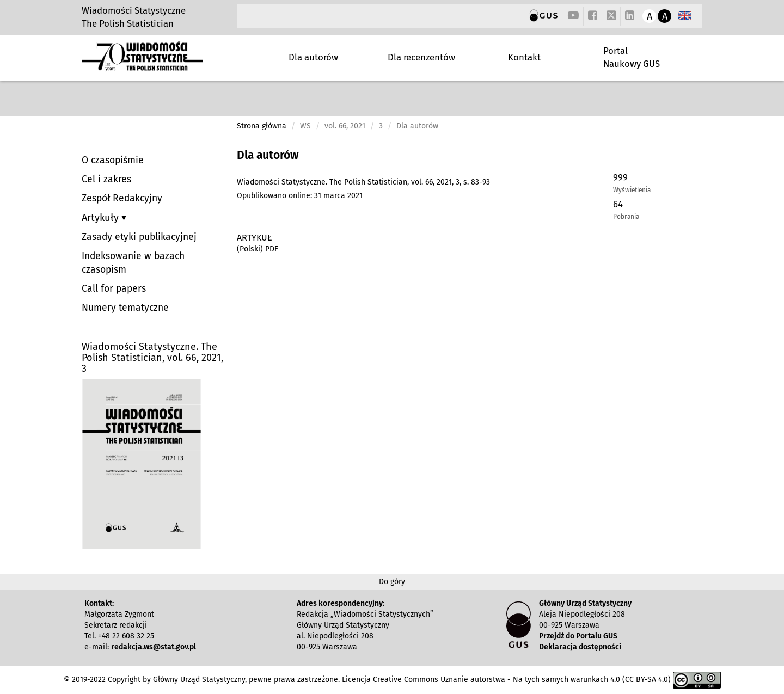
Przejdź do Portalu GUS (578, 636)
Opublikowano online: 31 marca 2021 (300, 196)
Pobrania (626, 217)
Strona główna (262, 126)
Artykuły (102, 218)
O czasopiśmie (113, 160)
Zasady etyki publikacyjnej (139, 237)
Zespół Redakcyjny (122, 198)
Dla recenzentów (421, 57)
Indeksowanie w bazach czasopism (133, 263)
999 (620, 177)
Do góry (392, 582)
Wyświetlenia (632, 190)
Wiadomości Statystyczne (134, 10)
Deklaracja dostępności (580, 647)
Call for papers (114, 289)
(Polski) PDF (258, 249)
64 (618, 204)
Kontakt (524, 57)
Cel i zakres (106, 179)
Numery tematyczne (125, 308)
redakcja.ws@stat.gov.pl (154, 647)
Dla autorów (313, 57)
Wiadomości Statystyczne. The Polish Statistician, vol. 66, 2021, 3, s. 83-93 (363, 182)
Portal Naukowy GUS (632, 57)
